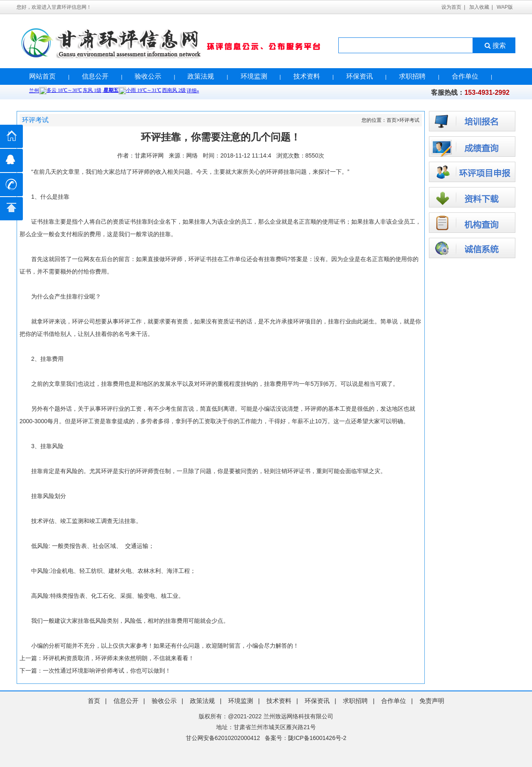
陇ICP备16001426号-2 (317, 738)
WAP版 (505, 7)
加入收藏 (479, 7)
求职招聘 (412, 76)
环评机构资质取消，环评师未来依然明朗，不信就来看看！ (118, 658)
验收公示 (148, 76)
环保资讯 (360, 76)
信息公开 (95, 76)
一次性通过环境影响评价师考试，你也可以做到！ (107, 671)
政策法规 (201, 76)
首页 (392, 120)
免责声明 (432, 701)
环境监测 (254, 76)
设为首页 (451, 7)
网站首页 (42, 76)
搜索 (494, 46)
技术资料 (307, 76)
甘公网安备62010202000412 (223, 738)
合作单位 (465, 76)
